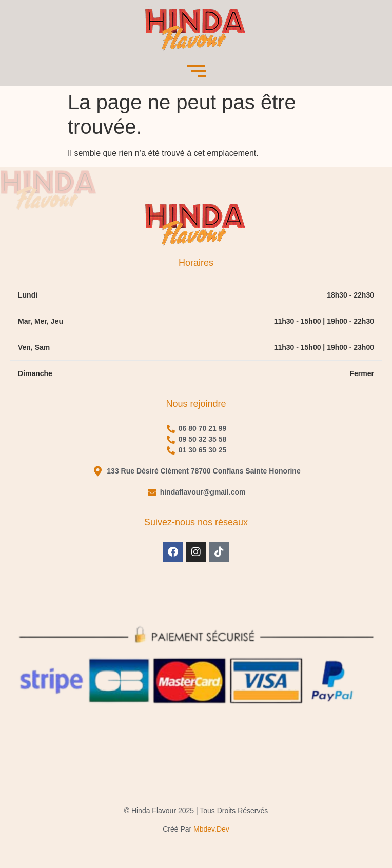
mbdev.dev (211, 829)
